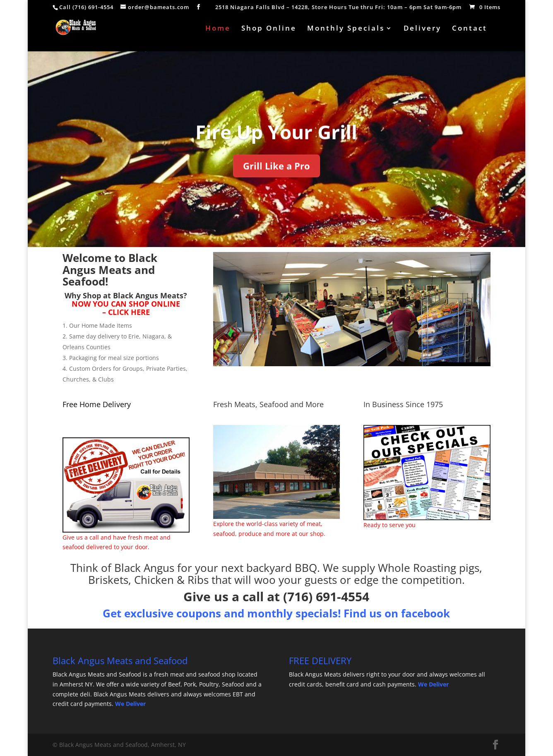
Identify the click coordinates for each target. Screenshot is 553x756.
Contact (470, 29)
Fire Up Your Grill (276, 142)
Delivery (422, 29)
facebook (426, 613)
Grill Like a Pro (276, 176)
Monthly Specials (346, 29)
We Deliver (130, 704)
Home (218, 29)
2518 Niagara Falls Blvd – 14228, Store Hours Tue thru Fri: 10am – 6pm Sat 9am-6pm (338, 8)
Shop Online (269, 29)
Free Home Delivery (97, 404)
